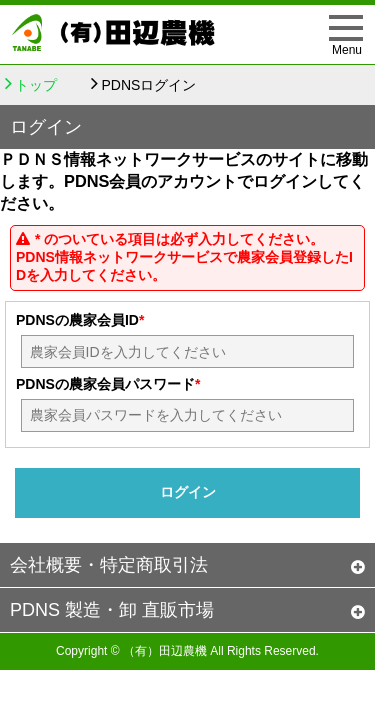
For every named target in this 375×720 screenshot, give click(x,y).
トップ (36, 85)
